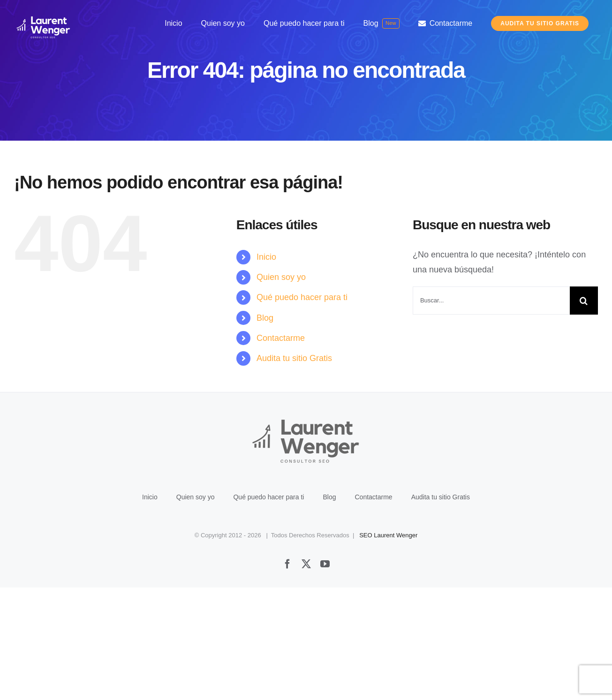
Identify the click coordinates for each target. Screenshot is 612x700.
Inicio (266, 257)
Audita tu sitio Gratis (294, 358)
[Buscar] (584, 301)
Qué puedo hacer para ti (302, 297)
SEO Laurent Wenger (388, 648)
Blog (265, 318)
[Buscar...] (491, 301)
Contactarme (281, 338)
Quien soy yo (281, 277)
